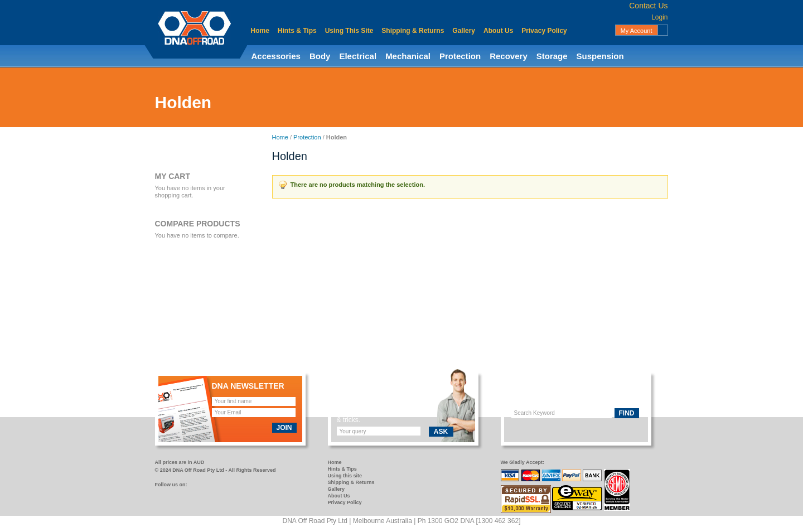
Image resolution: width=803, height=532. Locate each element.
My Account (637, 31)
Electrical (358, 56)
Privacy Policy (544, 31)
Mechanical (408, 56)
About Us (498, 31)
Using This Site (349, 31)
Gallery (464, 31)
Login (659, 17)
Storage (552, 56)
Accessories (276, 56)
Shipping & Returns (413, 31)
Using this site (345, 476)
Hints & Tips (297, 31)
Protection (460, 56)
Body (320, 56)
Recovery (509, 56)
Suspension (600, 56)
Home (260, 31)
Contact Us (648, 6)
